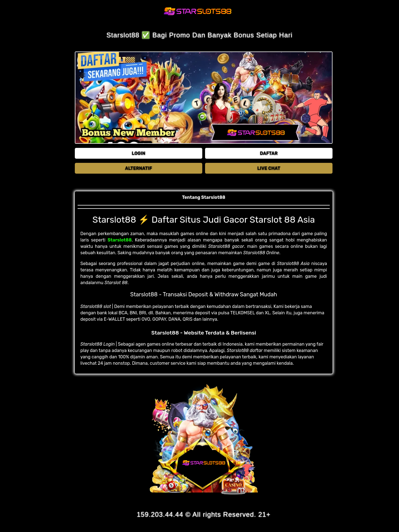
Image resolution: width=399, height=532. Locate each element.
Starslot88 (120, 240)
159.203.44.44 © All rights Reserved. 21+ (204, 514)
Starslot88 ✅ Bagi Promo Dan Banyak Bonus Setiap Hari (199, 35)
